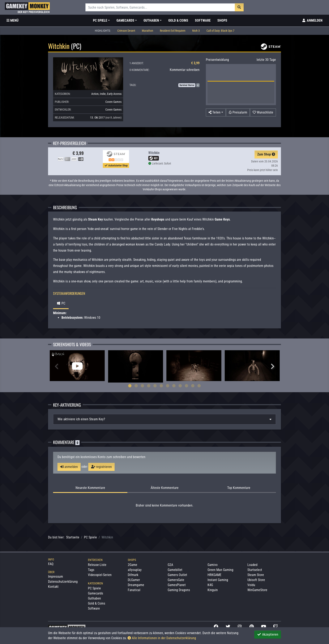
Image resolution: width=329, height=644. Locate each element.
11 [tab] (193, 386)
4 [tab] (149, 386)
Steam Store (256, 575)
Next (273, 366)
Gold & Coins (178, 20)
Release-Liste (97, 565)
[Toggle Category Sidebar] (12, 21)
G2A (170, 565)
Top (239, 488)
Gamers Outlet (177, 575)
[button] (216, 112)
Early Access (114, 94)
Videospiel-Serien (100, 575)
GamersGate (176, 580)
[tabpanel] (77, 366)
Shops (222, 20)
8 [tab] (174, 386)
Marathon (148, 31)
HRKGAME (214, 575)
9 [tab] (180, 386)
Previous (56, 366)
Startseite (73, 537)
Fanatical (134, 590)
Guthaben (94, 598)
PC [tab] (61, 303)
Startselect (255, 570)
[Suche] (160, 7)
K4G (210, 585)
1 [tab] (130, 386)
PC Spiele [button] (100, 20)
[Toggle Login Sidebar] (312, 21)
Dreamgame (136, 585)
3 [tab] (142, 386)
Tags (91, 570)
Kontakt (53, 587)
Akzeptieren (268, 634)
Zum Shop (266, 154)
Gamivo (213, 565)
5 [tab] (155, 386)
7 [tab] (168, 386)
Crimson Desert (126, 31)
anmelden (69, 467)
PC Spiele (90, 537)
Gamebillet (175, 570)
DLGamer (134, 580)
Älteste (165, 488)
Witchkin (154, 153)
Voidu (251, 585)
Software (203, 20)
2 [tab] (136, 386)
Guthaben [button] (151, 20)
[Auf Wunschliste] (263, 112)
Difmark (133, 575)
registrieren (101, 467)
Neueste (90, 488)
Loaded (252, 565)
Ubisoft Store (256, 580)
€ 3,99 (195, 63)
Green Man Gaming (220, 570)
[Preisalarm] (238, 112)
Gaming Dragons (179, 590)
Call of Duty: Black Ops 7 (220, 31)
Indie (103, 94)
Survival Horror (187, 85)
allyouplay (135, 570)
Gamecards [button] (125, 20)
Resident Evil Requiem (173, 31)
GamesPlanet (177, 585)
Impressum (55, 577)
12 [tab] (199, 386)
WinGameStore (257, 590)
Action (95, 94)
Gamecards (95, 593)
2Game (133, 565)
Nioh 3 (196, 31)
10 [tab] (187, 386)
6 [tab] (161, 386)
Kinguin (213, 590)
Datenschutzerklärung (63, 582)
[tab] (164, 419)
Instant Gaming (218, 580)
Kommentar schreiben (185, 70)
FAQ (51, 564)
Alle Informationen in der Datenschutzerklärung (162, 638)
